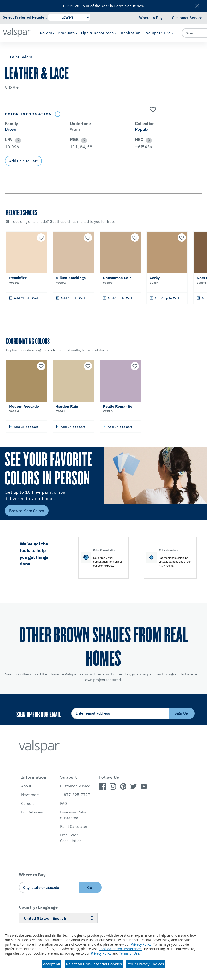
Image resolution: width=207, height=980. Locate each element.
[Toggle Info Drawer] (58, 114)
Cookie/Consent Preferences (120, 949)
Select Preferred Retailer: (25, 17)
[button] (17, 140)
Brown (11, 129)
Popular (142, 129)
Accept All (52, 964)
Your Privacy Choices (146, 964)
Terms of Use (129, 953)
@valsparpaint (144, 674)
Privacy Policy (141, 944)
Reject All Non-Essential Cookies (94, 964)
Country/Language (38, 907)
